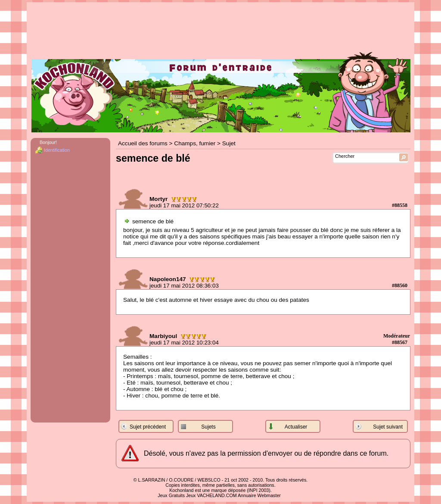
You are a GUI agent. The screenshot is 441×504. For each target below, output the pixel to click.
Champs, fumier (195, 143)
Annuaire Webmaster (259, 495)
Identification (57, 150)
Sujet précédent (148, 427)
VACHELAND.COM (217, 495)
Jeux (191, 495)
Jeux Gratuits (171, 495)
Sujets (208, 427)
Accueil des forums (143, 143)
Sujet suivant (388, 427)
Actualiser (296, 427)
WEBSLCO (209, 480)
